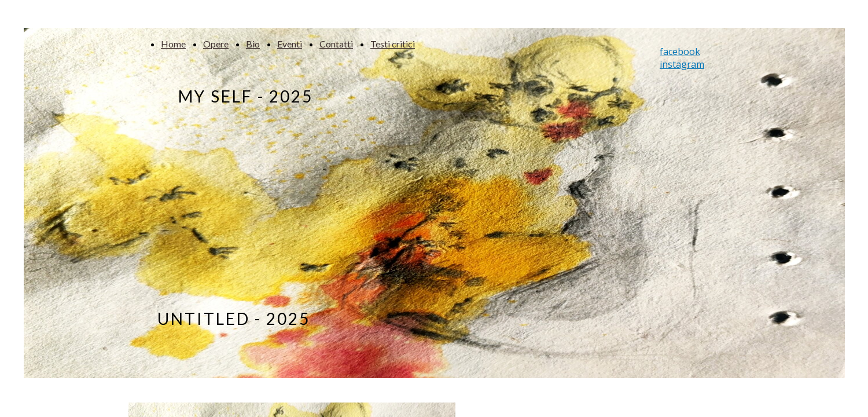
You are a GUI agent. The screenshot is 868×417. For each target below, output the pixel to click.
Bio (253, 44)
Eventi (290, 44)
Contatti (336, 44)
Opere (216, 44)
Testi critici (393, 44)
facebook (680, 52)
